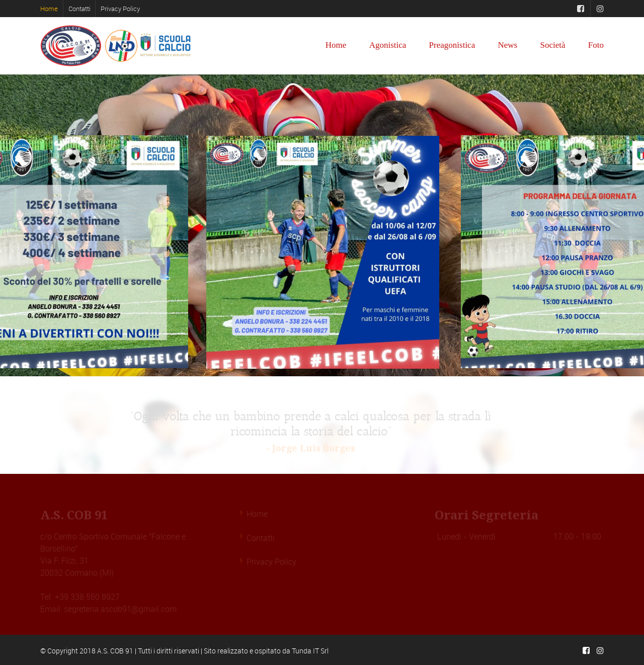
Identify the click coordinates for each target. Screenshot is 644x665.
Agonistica (388, 45)
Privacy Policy (120, 9)
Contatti (79, 9)
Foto (596, 45)
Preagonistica (452, 45)
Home (49, 9)
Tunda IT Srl (310, 651)
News (507, 45)
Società (552, 45)
